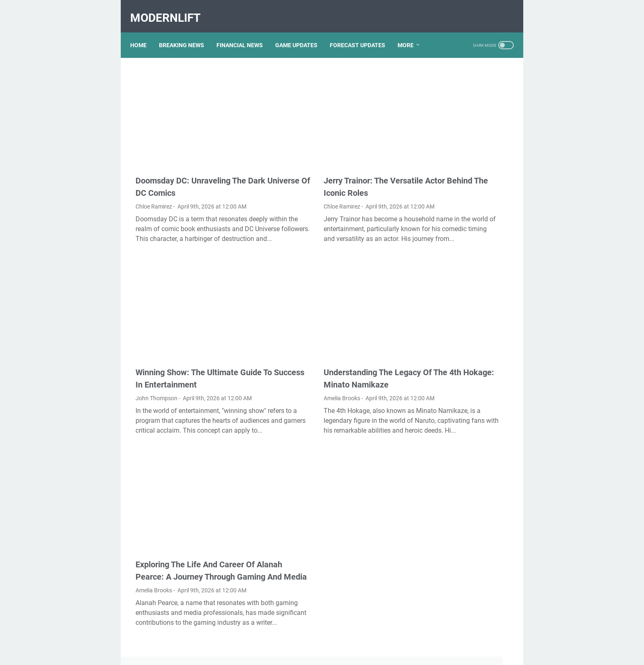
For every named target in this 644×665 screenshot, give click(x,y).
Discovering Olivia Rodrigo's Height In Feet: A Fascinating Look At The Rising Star (463, 265)
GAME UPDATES (302, 32)
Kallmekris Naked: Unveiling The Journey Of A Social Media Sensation (462, 207)
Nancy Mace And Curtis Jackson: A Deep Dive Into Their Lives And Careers (459, 298)
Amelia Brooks (284, 358)
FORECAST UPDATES (363, 32)
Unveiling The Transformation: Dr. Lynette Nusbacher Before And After (462, 356)
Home (144, 32)
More (411, 32)
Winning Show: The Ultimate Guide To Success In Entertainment (187, 332)
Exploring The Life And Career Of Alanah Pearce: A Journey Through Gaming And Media (190, 523)
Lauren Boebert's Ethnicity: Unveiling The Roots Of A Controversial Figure (460, 417)
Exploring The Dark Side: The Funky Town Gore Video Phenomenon (463, 92)
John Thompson (156, 358)
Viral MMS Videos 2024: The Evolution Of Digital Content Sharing (463, 451)
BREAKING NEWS (187, 32)
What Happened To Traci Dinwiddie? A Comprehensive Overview (463, 562)
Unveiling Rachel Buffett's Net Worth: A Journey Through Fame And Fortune (464, 150)
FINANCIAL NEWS (245, 32)
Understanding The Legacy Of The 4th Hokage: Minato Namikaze (320, 332)
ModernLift (171, 10)
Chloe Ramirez (154, 166)
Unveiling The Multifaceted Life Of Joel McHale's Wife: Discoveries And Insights (460, 528)
